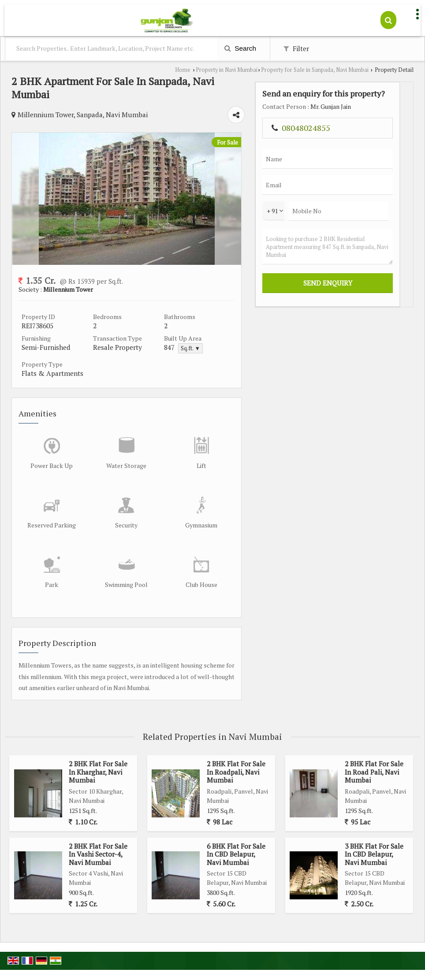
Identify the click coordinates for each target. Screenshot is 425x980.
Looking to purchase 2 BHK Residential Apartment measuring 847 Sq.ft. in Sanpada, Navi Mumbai (383, 294)
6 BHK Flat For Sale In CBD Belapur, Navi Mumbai (236, 830)
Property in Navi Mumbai (227, 70)
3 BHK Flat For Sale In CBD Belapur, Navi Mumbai (374, 830)
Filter (296, 48)
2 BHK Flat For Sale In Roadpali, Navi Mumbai (236, 748)
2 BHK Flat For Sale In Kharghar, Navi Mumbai (98, 748)
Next (322, 185)
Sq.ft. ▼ (252, 335)
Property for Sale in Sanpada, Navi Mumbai (315, 70)
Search (240, 48)
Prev (23, 185)
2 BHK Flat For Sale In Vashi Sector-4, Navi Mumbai (98, 830)
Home (183, 70)
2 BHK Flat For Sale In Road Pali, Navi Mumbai (374, 748)
